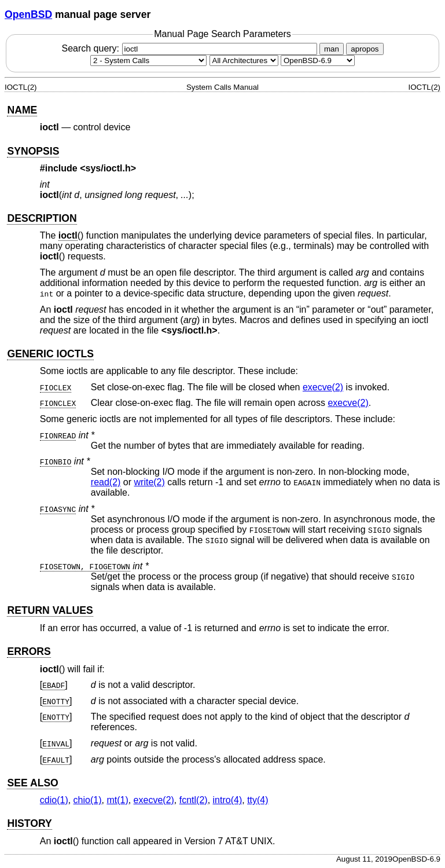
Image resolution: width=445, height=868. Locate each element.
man (332, 49)
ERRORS (29, 651)
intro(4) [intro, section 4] (228, 800)
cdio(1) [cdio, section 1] (54, 800)
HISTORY (29, 823)
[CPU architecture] (244, 61)
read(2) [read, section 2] (106, 482)
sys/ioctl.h (108, 168)
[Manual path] (318, 61)
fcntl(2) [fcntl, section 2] (194, 800)
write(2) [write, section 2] (150, 482)
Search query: (190, 48)
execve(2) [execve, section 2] (323, 387)
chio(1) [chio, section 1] (88, 800)
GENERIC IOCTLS (50, 354)
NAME (22, 110)
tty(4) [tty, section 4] (258, 800)
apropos (365, 49)
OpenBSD (28, 14)
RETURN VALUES (50, 610)
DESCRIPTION (42, 218)
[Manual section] (148, 61)
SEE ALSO (32, 783)
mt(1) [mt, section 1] (117, 800)
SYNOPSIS (33, 151)
